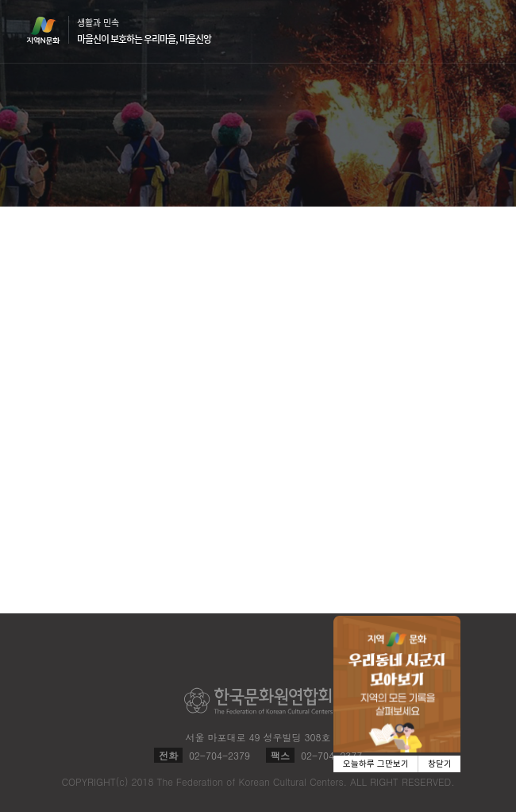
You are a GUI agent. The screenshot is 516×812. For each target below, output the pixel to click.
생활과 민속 (144, 31)
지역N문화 (52, 30)
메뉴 (481, 31)
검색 (451, 32)
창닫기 (440, 764)
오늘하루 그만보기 (376, 764)
